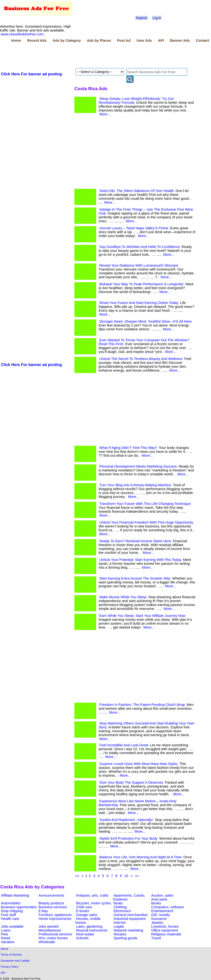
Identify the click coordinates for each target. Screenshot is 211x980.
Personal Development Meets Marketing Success (138, 466)
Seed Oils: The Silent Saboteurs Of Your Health (137, 191)
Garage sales (87, 915)
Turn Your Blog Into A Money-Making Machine (135, 485)
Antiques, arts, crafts (92, 895)
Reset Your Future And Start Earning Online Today (139, 303)
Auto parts (159, 899)
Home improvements (55, 919)
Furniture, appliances (55, 915)
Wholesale (47, 942)
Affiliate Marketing (15, 895)
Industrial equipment (130, 919)
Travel (156, 938)
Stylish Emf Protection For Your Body (128, 838)
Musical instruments (92, 930)
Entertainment (162, 911)
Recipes (120, 934)
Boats (118, 903)
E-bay (43, 911)
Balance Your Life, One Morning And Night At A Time (141, 857)
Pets (4, 934)
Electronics (122, 911)
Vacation (8, 942)
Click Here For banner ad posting (31, 74)
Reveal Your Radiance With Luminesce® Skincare (139, 265)
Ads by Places (99, 40)
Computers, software (168, 907)
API (161, 40)
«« (77, 876)
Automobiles (11, 903)
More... (105, 114)
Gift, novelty (160, 915)
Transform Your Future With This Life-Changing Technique (145, 504)
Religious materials (166, 934)
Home (16, 40)
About (4, 949)
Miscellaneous (50, 930)
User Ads (144, 40)
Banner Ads (180, 40)
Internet (120, 923)
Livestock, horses (165, 926)
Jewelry (157, 923)
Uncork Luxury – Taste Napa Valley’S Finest (134, 228)
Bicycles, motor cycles (94, 903)
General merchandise (131, 915)
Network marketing (128, 930)
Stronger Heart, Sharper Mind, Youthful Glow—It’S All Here (145, 321)
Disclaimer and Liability (15, 960)
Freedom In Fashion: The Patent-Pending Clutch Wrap (142, 705)
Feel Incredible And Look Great (124, 745)
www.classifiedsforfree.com (22, 34)
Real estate (85, 934)
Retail (5, 938)
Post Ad (124, 40)
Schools (82, 938)
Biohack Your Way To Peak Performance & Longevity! (141, 284)
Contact (202, 40)
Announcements (51, 895)
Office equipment (165, 930)
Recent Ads (37, 40)
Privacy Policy (10, 967)
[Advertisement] (88, 56)
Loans (6, 930)
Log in (157, 18)
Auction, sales (162, 895)
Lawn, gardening (89, 926)
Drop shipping (12, 911)
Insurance (159, 919)
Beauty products (51, 903)
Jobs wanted (48, 926)
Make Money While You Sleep (123, 597)
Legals (119, 926)
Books (156, 903)
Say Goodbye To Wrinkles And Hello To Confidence (140, 247)
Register (141, 18)
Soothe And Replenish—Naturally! (126, 820)
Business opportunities (19, 907)
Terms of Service (11, 954)
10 (126, 876)
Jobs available (12, 926)
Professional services (55, 934)
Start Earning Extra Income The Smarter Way (135, 578)
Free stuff (8, 915)
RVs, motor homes (53, 938)
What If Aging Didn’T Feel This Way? (128, 448)
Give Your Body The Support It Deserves (131, 782)
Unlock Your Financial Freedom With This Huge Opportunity (146, 522)
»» (137, 876)
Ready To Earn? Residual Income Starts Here (135, 541)
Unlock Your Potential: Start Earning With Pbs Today (140, 560)
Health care (10, 919)
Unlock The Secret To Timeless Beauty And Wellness (141, 359)
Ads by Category (67, 40)
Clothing (120, 907)
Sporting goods (126, 938)
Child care (84, 907)
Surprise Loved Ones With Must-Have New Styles (138, 764)
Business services (53, 907)
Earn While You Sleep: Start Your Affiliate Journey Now (142, 616)
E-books (83, 911)
